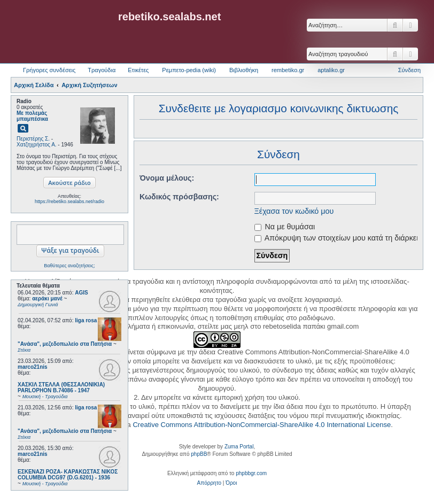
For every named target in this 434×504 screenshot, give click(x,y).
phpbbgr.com (251, 473)
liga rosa (86, 320)
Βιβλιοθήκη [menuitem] (244, 70)
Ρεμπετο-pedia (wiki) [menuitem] (189, 70)
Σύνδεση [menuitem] (409, 70)
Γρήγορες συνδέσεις (49, 70)
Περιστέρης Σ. (33, 139)
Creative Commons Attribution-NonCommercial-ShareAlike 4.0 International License (262, 425)
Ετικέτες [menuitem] (138, 70)
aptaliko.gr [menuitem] (331, 70)
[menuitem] (209, 483)
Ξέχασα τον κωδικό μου (294, 211)
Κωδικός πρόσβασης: (179, 197)
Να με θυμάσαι (285, 227)
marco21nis (33, 367)
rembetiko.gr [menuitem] (288, 70)
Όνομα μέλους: (167, 178)
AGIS (81, 293)
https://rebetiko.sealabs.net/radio (69, 201)
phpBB (199, 454)
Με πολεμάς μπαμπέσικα (32, 116)
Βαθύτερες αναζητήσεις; (69, 266)
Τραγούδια (102, 70)
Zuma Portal (239, 447)
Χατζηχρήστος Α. (37, 145)
